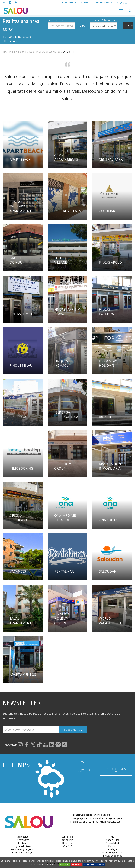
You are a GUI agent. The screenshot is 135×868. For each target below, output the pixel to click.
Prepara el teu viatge (48, 52)
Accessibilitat (112, 843)
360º (85, 3)
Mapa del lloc (112, 840)
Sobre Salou (22, 837)
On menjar (67, 843)
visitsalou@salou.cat (110, 822)
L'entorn (22, 843)
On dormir (67, 840)
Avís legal (113, 849)
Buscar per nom (57, 20)
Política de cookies (112, 856)
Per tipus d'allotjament (103, 20)
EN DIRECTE (69, 3)
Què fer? (67, 846)
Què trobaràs (22, 840)
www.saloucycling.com (22, 849)
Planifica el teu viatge (22, 52)
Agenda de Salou (22, 846)
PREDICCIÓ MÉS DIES (116, 770)
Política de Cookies (94, 864)
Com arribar (67, 837)
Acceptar (64, 864)
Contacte (113, 846)
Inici (5, 52)
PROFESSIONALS (102, 3)
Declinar (77, 864)
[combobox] (126, 3)
